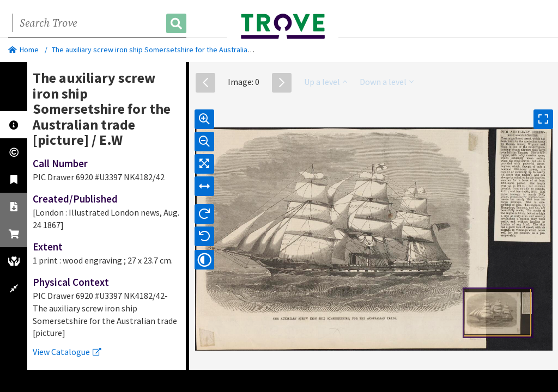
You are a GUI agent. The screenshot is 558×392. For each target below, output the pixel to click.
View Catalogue (67, 352)
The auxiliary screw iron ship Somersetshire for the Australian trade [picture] (176, 50)
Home (23, 50)
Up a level (326, 82)
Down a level (387, 82)
